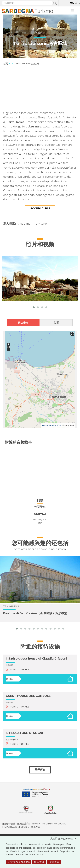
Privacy (35, 824)
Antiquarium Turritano (32, 224)
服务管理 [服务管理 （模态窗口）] (39, 862)
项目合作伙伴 (8, 824)
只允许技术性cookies (65, 839)
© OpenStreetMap (51, 426)
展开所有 (40, 770)
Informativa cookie (54, 824)
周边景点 (23, 323)
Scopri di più (40, 209)
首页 (6, 64)
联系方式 (36, 827)
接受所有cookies (19, 862)
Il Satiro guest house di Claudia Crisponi (37, 659)
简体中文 (74, 3)
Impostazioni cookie (16, 827)
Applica (55, 3)
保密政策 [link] (54, 862)
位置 (56, 323)
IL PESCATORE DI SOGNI (24, 733)
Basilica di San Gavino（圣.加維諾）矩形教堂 (35, 613)
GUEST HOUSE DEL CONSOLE (28, 696)
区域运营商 (23, 824)
